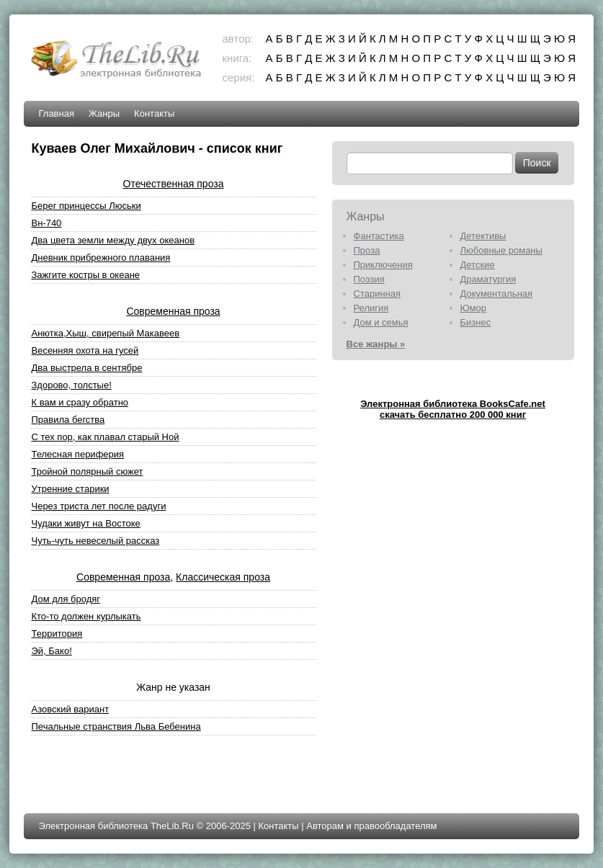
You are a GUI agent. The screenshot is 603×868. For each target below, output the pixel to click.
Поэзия (369, 279)
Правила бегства (68, 420)
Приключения (383, 265)
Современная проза (173, 311)
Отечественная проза (174, 184)
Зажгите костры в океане (85, 275)
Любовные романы (501, 250)
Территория (57, 634)
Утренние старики (70, 489)
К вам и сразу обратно (80, 402)
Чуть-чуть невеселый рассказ (95, 541)
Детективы (483, 236)
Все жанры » (376, 344)
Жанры (104, 113)
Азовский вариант (70, 709)
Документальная (497, 294)
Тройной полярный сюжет (87, 471)
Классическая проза (223, 577)
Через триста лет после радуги (98, 506)
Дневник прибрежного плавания (100, 258)
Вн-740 (46, 223)
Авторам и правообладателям (371, 826)
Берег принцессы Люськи (86, 206)
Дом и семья (381, 322)
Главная (56, 113)
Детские (478, 265)
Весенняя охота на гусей (85, 350)
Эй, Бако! (51, 651)
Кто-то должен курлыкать (86, 616)
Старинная (378, 294)
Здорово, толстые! (71, 385)
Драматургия (488, 279)
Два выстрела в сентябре (86, 368)
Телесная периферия (77, 454)
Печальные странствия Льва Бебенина (116, 726)
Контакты (154, 113)
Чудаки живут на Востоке (85, 523)
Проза (367, 250)
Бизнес (476, 322)
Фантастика (379, 236)
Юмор (473, 308)
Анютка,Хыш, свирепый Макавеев (105, 333)
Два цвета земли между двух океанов (113, 240)
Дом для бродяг (66, 599)
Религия (371, 308)
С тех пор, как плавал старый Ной (105, 437)
